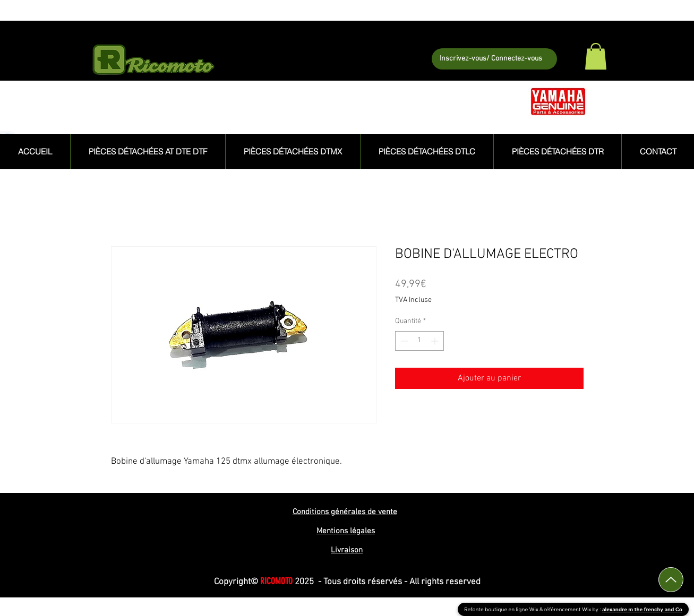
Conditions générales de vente (345, 512)
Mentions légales (346, 531)
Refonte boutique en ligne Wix (502, 609)
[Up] (671, 580)
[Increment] (436, 341)
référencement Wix (568, 609)
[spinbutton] (419, 341)
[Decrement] (403, 341)
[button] (596, 56)
